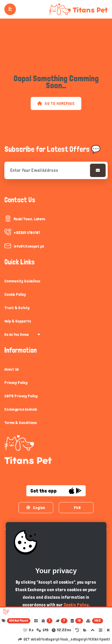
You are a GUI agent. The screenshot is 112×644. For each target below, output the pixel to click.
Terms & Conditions (21, 423)
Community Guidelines (22, 281)
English (36, 508)
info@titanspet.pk (29, 246)
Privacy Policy (16, 383)
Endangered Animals (21, 409)
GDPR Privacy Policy (21, 396)
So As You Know (22, 334)
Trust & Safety (17, 308)
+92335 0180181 (27, 232)
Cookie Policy (15, 294)
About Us (12, 369)
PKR (77, 508)
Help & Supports (18, 321)
